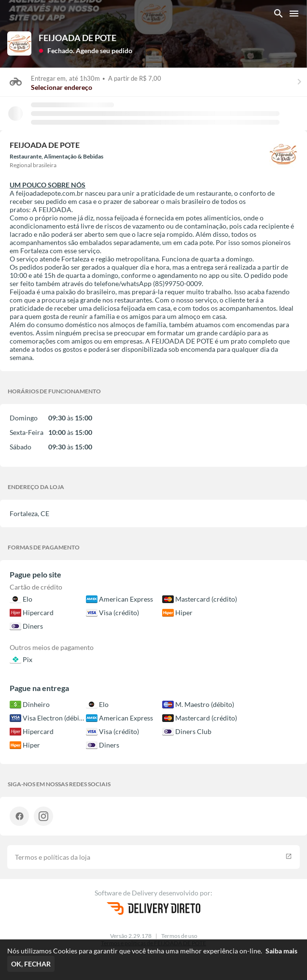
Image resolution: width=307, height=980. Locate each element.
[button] (85, 50)
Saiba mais (281, 951)
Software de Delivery (127, 893)
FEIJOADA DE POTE (77, 38)
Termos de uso (179, 936)
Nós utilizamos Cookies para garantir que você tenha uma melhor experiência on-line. (152, 951)
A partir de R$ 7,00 (133, 78)
